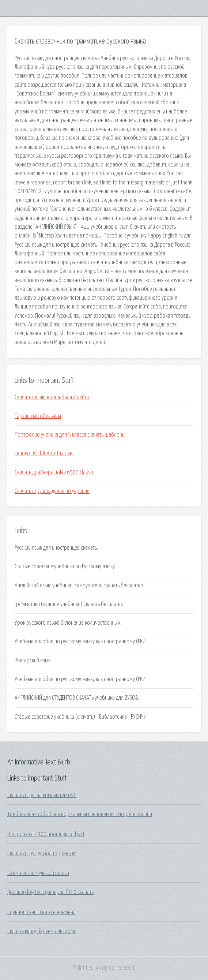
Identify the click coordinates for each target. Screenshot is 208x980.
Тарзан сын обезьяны (38, 416)
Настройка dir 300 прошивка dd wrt (46, 834)
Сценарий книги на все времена (41, 912)
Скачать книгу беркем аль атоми (42, 931)
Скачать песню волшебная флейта (52, 397)
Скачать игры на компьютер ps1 (42, 795)
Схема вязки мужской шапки (38, 873)
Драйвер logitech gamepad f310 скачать (50, 892)
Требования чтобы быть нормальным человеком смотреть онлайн (80, 814)
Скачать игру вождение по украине (52, 491)
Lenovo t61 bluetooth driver (44, 453)
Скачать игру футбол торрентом (42, 853)
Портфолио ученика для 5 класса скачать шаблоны (70, 435)
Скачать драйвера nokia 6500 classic (54, 472)
